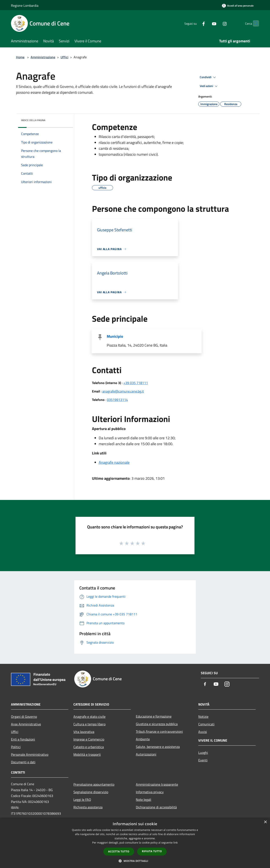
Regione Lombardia (25, 5)
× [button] (265, 822)
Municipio (115, 336)
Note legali (144, 800)
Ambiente (143, 739)
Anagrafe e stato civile (89, 717)
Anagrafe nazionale (114, 462)
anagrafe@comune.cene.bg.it (123, 391)
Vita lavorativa (84, 732)
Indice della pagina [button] (33, 120)
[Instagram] (216, 23)
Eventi (203, 760)
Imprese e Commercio (89, 739)
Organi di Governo (24, 717)
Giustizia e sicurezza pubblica (157, 724)
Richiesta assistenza (88, 807)
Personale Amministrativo (30, 754)
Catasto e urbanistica (89, 747)
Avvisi (203, 732)
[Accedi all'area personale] (238, 6)
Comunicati (206, 724)
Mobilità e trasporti (87, 754)
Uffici (64, 57)
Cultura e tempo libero (89, 724)
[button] (135, 861)
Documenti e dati (23, 762)
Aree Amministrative (26, 724)
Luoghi (203, 753)
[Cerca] (254, 23)
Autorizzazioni (146, 754)
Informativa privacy (150, 792)
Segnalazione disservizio (91, 792)
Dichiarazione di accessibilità (156, 807)
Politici (16, 747)
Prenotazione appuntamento (94, 784)
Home (20, 57)
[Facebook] (195, 23)
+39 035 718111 (136, 383)
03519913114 (117, 400)
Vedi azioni (209, 86)
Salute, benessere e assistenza (158, 747)
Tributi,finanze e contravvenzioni (159, 731)
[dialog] (135, 843)
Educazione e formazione (154, 716)
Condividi (208, 77)
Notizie (203, 717)
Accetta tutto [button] (119, 851)
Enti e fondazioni (23, 739)
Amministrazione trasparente (157, 784)
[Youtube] (206, 23)
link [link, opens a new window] (176, 843)
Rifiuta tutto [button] (152, 851)
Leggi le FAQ (82, 800)
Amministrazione (43, 57)
